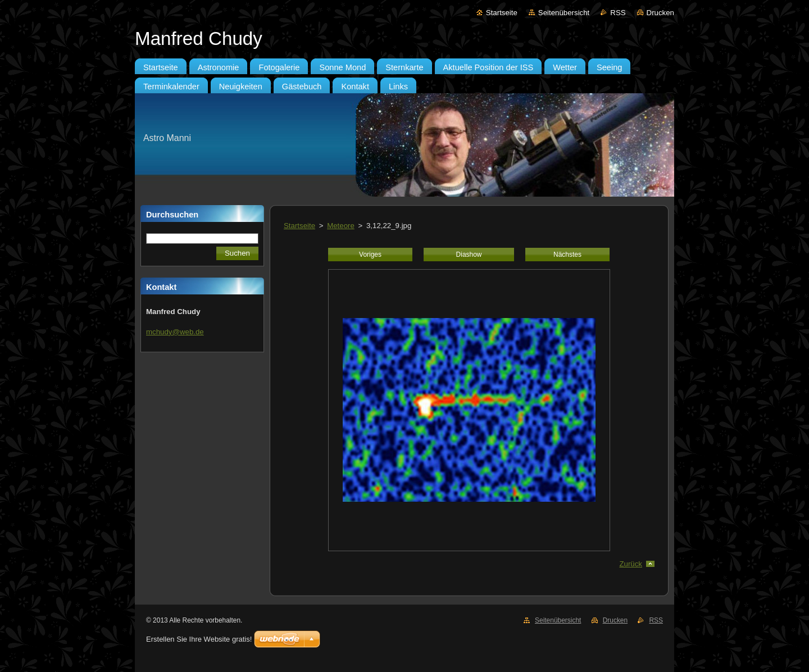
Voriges (370, 255)
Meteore (341, 226)
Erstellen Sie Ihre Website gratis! (199, 639)
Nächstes (567, 255)
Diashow (469, 255)
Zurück (631, 564)
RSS (618, 13)
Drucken (660, 13)
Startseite (502, 13)
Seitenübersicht (564, 13)
